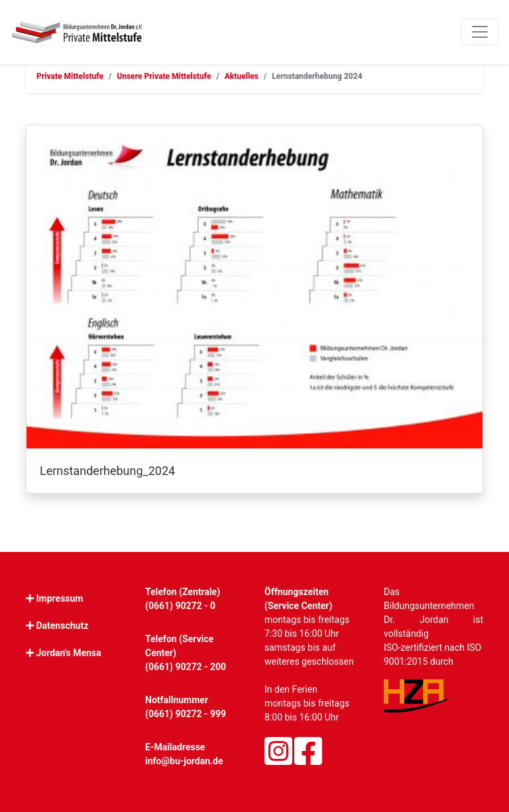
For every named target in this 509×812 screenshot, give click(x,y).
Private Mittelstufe (70, 76)
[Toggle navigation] (480, 32)
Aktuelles (242, 76)
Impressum (59, 598)
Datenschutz (62, 626)
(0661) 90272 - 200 (186, 667)
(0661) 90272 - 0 (180, 606)
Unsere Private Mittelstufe (164, 76)
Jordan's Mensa (68, 653)
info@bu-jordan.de (184, 761)
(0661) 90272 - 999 (186, 714)
